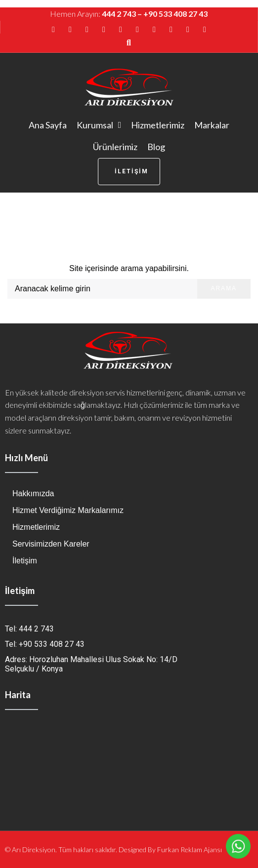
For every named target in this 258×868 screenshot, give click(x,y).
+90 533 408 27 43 (175, 14)
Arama (224, 288)
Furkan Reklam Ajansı (190, 849)
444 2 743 (119, 14)
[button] (129, 172)
